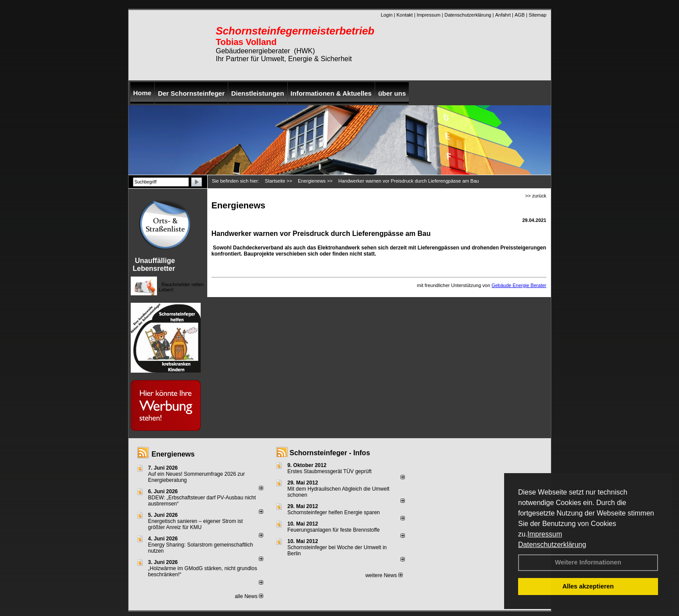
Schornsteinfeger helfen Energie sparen (333, 512)
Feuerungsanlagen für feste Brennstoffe (333, 530)
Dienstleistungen (258, 93)
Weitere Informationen (588, 562)
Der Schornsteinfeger (191, 93)
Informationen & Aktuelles (331, 93)
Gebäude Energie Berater (519, 285)
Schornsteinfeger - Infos (330, 453)
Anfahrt (503, 15)
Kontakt (405, 15)
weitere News (384, 575)
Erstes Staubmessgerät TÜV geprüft (329, 471)
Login (387, 15)
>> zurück (536, 196)
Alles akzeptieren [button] (588, 586)
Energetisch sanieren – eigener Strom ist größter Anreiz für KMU (196, 524)
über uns (392, 93)
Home (143, 93)
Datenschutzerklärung (552, 545)
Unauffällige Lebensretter (154, 265)
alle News (249, 596)
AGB (520, 15)
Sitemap (537, 15)
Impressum (545, 534)
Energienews (173, 454)
